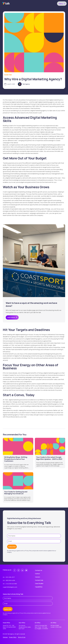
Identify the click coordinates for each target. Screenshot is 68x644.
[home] (6, 4)
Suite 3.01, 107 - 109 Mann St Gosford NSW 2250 (9, 627)
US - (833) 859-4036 (9, 580)
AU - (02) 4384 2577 (9, 577)
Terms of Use (22, 637)
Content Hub (39, 580)
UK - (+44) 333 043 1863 (10, 584)
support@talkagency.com (10, 587)
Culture (37, 574)
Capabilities (39, 587)
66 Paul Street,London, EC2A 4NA (56, 626)
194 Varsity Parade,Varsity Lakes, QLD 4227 (25, 627)
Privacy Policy (13, 637)
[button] (62, 4)
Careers (38, 577)
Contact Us (39, 570)
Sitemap (5, 637)
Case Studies (39, 584)
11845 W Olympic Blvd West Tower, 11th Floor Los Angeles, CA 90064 (41, 627)
